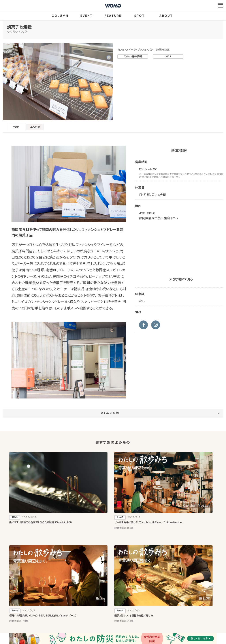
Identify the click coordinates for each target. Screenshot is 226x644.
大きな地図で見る (181, 279)
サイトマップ (139, 602)
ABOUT (166, 16)
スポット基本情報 (133, 56)
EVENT (87, 16)
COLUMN (60, 16)
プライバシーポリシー (99, 618)
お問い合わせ (148, 618)
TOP (18, 128)
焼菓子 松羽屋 (19, 27)
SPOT (139, 16)
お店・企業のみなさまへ (91, 602)
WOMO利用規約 (118, 602)
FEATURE (113, 16)
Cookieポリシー (126, 618)
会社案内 (75, 618)
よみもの (41, 128)
